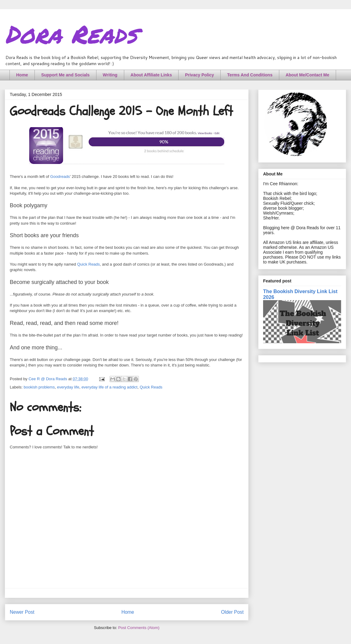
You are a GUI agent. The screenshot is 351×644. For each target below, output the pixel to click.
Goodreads (60, 177)
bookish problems (39, 387)
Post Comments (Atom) (139, 628)
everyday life (68, 387)
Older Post (232, 612)
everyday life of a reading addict (110, 387)
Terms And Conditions (250, 75)
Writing (110, 75)
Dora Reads (71, 34)
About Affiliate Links (151, 75)
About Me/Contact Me (308, 75)
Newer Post (22, 612)
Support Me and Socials (65, 75)
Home (22, 75)
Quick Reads (89, 264)
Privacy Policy (199, 75)
